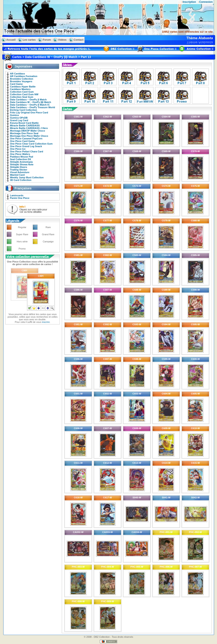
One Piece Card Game (22, 141)
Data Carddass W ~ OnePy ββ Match (30, 102)
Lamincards (17, 195)
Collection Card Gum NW (24, 94)
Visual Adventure (20, 172)
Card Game (16, 84)
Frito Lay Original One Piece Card (29, 113)
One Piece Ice (18, 149)
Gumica (14, 115)
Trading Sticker (19, 170)
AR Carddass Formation (24, 76)
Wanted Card (17, 175)
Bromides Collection (22, 79)
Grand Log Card (19, 120)
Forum (47, 40)
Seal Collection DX (21, 159)
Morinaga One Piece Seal (24, 133)
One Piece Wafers (20, 154)
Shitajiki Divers (19, 167)
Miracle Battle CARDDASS (25, 126)
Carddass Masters (20, 89)
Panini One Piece (20, 198)
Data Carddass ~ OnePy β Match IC (30, 105)
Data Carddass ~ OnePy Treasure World (32, 107)
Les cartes (29, 40)
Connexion (206, 2)
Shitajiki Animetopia (21, 162)
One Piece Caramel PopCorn (26, 138)
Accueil (11, 40)
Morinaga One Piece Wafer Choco (29, 136)
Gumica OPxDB (19, 118)
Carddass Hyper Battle (23, 87)
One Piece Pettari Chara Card (27, 151)
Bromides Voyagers (21, 81)
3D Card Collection (21, 180)
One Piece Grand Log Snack (26, 146)
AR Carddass (17, 74)
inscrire (46, 322)
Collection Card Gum (22, 92)
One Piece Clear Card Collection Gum (31, 144)
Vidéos (62, 40)
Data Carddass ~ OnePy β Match (28, 100)
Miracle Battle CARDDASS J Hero (29, 128)
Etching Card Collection (24, 110)
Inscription (189, 2)
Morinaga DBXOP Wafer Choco (27, 131)
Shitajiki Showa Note (22, 164)
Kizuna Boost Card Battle (24, 123)
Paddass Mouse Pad (21, 157)
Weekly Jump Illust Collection (27, 177)
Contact (79, 40)
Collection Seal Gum (22, 97)
